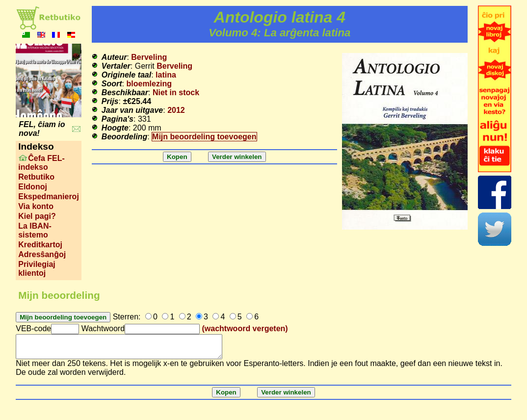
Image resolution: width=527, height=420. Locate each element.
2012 (176, 110)
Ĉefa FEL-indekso (41, 163)
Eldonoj (33, 187)
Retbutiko (36, 177)
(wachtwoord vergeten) (245, 328)
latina (166, 75)
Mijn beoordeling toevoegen (204, 137)
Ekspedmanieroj (49, 197)
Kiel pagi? (37, 216)
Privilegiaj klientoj (37, 269)
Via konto (36, 206)
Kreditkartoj (40, 245)
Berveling (149, 57)
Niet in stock (176, 92)
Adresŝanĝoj (42, 254)
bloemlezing (149, 84)
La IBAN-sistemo (35, 230)
